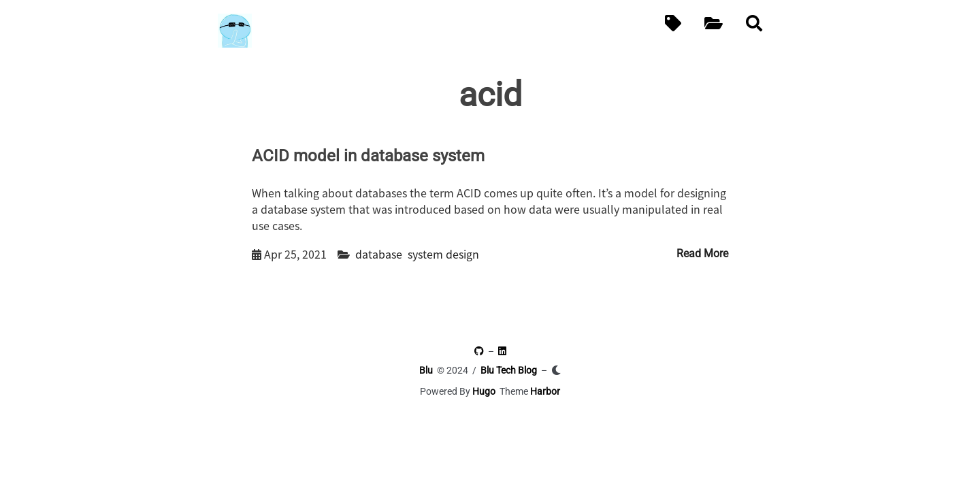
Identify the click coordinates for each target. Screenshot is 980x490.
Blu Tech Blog (509, 370)
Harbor (545, 391)
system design (443, 254)
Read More (702, 254)
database (379, 254)
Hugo (484, 391)
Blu (426, 370)
